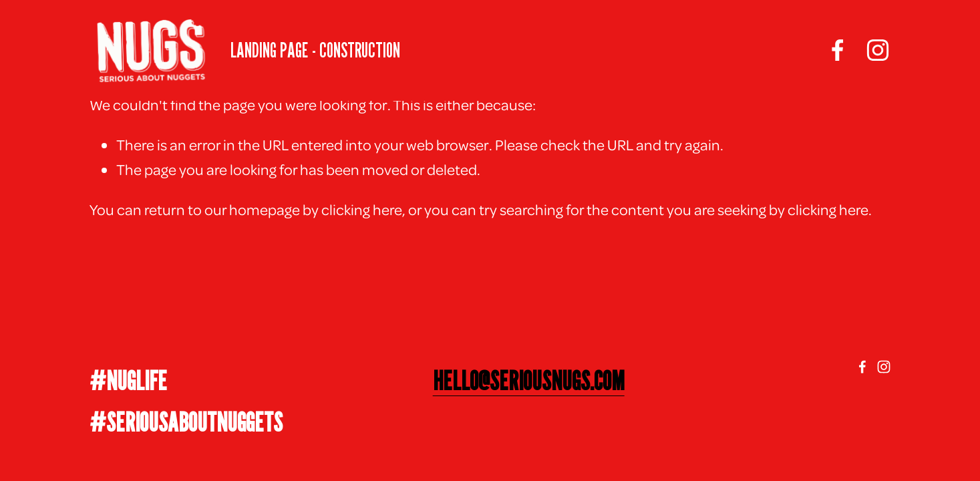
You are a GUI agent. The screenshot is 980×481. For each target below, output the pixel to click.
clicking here (362, 209)
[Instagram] (878, 50)
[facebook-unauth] (838, 50)
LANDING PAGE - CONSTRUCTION (315, 50)
